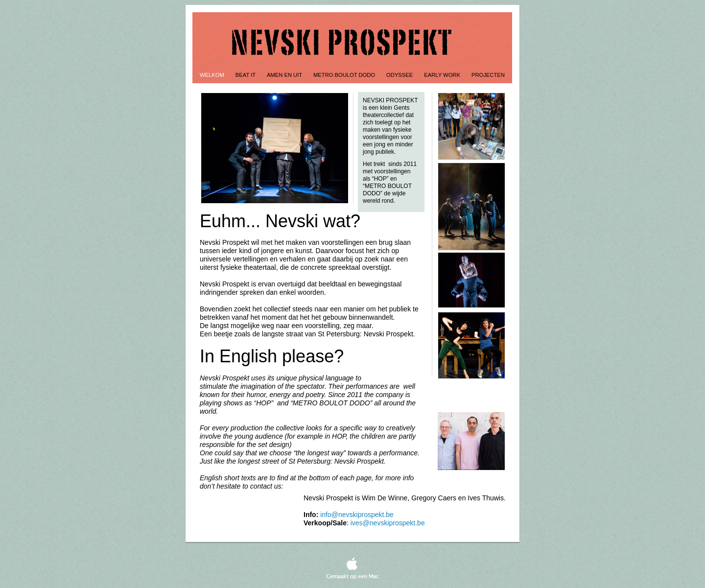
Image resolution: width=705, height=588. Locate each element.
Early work (443, 75)
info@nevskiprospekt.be (357, 515)
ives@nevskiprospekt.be (388, 523)
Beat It (246, 75)
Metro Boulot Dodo (345, 75)
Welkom (213, 75)
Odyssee (400, 75)
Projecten (488, 75)
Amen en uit (285, 75)
